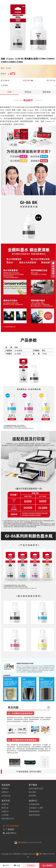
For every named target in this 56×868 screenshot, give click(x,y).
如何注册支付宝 (8, 819)
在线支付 (5, 811)
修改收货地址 (34, 811)
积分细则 (32, 792)
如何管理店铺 (34, 815)
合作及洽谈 (6, 796)
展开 (53, 269)
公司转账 (5, 815)
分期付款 (5, 804)
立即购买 (31, 866)
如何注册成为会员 (36, 789)
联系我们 (5, 789)
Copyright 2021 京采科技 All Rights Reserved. (18, 854)
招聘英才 (5, 792)
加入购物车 (48, 866)
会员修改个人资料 (36, 808)
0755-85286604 (12, 826)
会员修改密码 (34, 804)
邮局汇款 (5, 808)
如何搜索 (32, 796)
